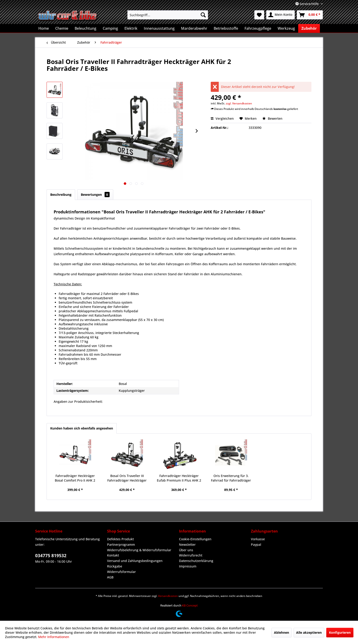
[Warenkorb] (310, 15)
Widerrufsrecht (191, 555)
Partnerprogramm (121, 545)
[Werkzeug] (286, 28)
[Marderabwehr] (194, 28)
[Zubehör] (309, 28)
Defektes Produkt (120, 539)
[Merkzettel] (259, 15)
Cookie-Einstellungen (195, 539)
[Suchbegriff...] (168, 15)
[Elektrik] (131, 28)
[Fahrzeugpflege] (258, 28)
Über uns (186, 550)
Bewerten (272, 118)
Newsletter (187, 545)
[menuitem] (168, 15)
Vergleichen (222, 118)
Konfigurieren (340, 632)
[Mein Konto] (280, 15)
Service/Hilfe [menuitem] (308, 4)
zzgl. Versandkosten (239, 103)
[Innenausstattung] (159, 28)
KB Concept (190, 605)
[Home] (44, 28)
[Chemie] (62, 28)
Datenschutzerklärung (196, 561)
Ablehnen (282, 632)
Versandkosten (168, 596)
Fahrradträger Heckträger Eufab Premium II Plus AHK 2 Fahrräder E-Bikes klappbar (179, 478)
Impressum (188, 566)
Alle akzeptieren (309, 632)
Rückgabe (115, 566)
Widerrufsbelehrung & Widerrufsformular (139, 550)
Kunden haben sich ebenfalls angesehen (82, 428)
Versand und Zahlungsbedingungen (135, 561)
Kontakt (113, 555)
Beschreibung (61, 195)
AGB (110, 577)
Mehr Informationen (54, 637)
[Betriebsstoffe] (226, 28)
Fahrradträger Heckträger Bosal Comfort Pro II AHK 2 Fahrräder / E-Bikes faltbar (75, 478)
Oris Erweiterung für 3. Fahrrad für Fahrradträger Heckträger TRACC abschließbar (231, 478)
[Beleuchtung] (86, 28)
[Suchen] (203, 15)
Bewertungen (95, 195)
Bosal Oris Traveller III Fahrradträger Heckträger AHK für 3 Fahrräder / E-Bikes (127, 478)
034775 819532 (51, 556)
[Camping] (110, 28)
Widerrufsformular (121, 572)
